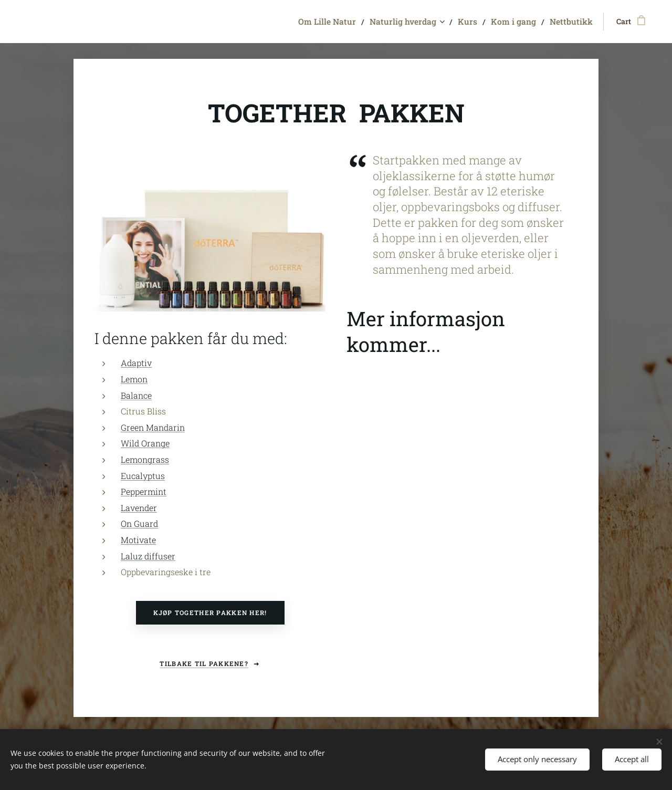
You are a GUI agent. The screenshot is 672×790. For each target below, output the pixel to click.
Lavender (139, 508)
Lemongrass (145, 459)
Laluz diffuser (148, 556)
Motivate (138, 540)
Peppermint (144, 492)
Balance (136, 395)
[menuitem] (356, 22)
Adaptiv (136, 363)
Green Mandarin (153, 427)
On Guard (139, 524)
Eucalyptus (143, 476)
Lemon (134, 379)
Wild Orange (145, 444)
